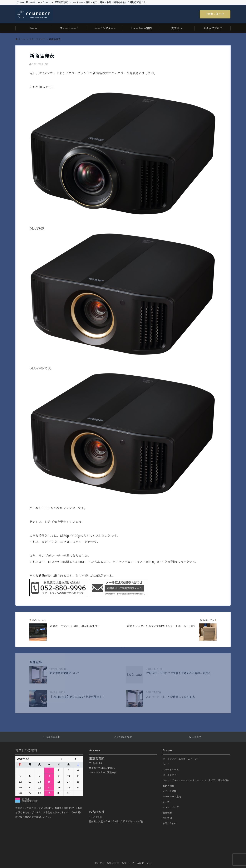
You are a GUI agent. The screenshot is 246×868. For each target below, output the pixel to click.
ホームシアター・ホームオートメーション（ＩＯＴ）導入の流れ (196, 780)
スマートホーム (69, 28)
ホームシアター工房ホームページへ (181, 759)
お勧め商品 (168, 786)
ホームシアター (104, 28)
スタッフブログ (213, 28)
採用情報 (167, 818)
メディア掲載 (169, 791)
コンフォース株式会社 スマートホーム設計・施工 (123, 863)
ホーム (33, 28)
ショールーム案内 (141, 28)
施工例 (175, 28)
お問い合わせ (215, 14)
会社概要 (167, 812)
